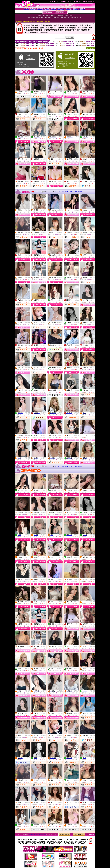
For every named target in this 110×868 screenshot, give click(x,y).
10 (67, 192)
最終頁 (80, 192)
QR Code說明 (91, 48)
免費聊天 (44, 159)
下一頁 (70, 192)
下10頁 (75, 192)
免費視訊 (27, 92)
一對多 (61, 92)
